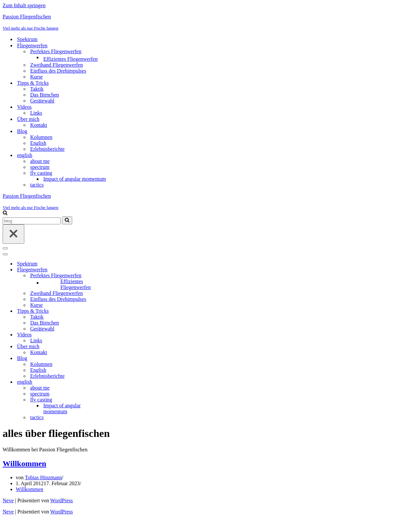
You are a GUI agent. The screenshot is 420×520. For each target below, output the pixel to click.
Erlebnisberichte (47, 149)
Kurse (36, 77)
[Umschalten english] (117, 382)
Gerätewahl (42, 101)
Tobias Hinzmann (43, 477)
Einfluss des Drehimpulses (58, 71)
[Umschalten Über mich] (117, 347)
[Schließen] (13, 234)
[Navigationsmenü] (5, 248)
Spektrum (27, 39)
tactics (37, 185)
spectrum (40, 167)
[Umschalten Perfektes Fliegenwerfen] (117, 276)
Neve (8, 500)
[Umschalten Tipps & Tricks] (117, 311)
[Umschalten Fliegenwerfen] (117, 270)
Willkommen (24, 463)
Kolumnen (41, 137)
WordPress (62, 500)
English (38, 143)
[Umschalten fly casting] (117, 400)
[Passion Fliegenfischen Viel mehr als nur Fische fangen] (210, 22)
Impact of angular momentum (75, 179)
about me (40, 161)
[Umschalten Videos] (117, 335)
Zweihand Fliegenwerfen (56, 65)
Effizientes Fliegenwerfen (70, 59)
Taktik (37, 89)
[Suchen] (5, 213)
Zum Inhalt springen (24, 5)
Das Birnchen (45, 95)
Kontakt (39, 125)
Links (36, 113)
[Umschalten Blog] (117, 359)
